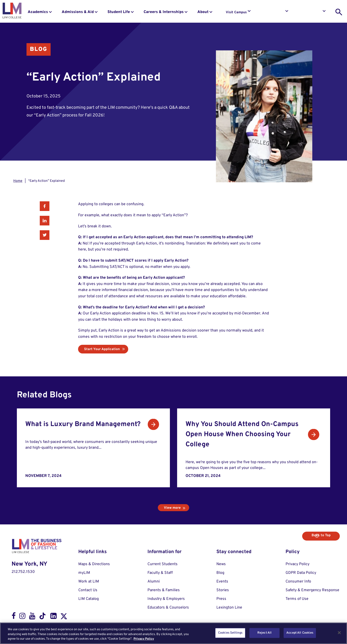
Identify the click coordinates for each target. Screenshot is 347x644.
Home (18, 181)
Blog (39, 49)
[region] (173, 633)
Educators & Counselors (168, 608)
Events (222, 582)
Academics (38, 12)
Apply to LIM (312, 12)
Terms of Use (297, 599)
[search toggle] (339, 12)
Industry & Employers (166, 599)
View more (172, 508)
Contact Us (88, 590)
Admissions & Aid (78, 12)
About (203, 12)
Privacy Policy (297, 564)
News (221, 564)
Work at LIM (89, 582)
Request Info (274, 12)
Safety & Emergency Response (312, 590)
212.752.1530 (23, 572)
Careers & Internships (164, 12)
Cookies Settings (230, 633)
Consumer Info (298, 582)
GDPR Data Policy (301, 573)
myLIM (84, 573)
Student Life (119, 12)
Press (221, 599)
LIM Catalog (89, 599)
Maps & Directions (94, 564)
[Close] (339, 633)
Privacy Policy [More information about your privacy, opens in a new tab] (144, 639)
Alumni (154, 582)
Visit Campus (236, 12)
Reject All (264, 633)
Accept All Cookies (300, 633)
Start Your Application (102, 349)
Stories (223, 590)
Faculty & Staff (160, 573)
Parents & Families (164, 590)
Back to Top (322, 535)
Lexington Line (229, 608)
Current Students (163, 564)
